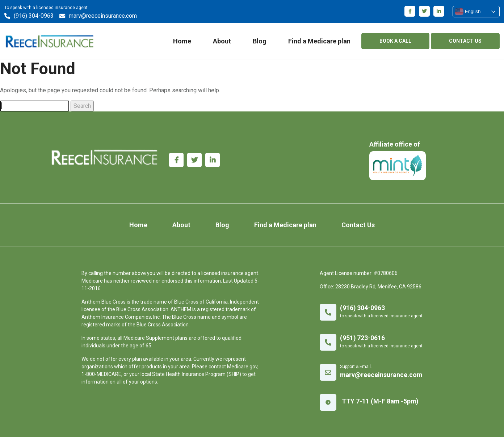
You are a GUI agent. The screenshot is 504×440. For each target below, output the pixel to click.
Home (182, 42)
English (468, 12)
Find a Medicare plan (319, 42)
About (222, 42)
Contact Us (352, 228)
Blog (260, 42)
